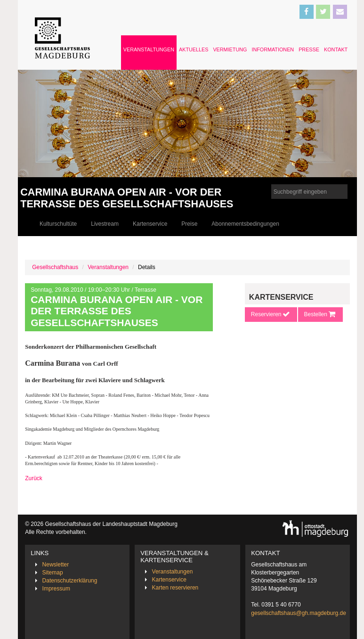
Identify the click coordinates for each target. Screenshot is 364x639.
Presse (309, 49)
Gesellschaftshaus (55, 267)
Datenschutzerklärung (70, 581)
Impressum (56, 589)
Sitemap (53, 573)
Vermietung (230, 49)
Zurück (34, 478)
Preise (189, 224)
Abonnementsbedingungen (245, 224)
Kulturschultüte (58, 224)
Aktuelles (194, 49)
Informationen (273, 49)
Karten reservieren (175, 588)
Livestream (105, 224)
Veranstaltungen (149, 49)
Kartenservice (150, 224)
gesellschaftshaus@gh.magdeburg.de (299, 613)
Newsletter (56, 565)
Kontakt (336, 49)
